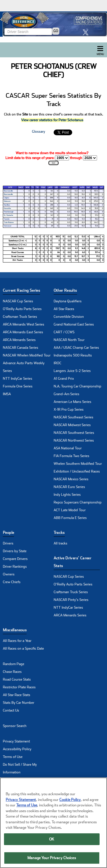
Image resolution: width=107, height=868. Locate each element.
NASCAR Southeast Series (73, 417)
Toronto (7, 219)
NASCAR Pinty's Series (71, 600)
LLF (101, 187)
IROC (57, 363)
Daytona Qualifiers (68, 301)
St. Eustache (8, 215)
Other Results (65, 290)
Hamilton (7, 205)
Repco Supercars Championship (78, 502)
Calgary (6, 198)
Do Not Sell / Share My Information (20, 768)
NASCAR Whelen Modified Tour (27, 355)
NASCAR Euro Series (69, 487)
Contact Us (11, 710)
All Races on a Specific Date (23, 648)
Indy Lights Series (67, 495)
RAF (88, 187)
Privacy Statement (16, 741)
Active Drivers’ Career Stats (73, 562)
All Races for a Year (17, 641)
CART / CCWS (64, 332)
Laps (50, 187)
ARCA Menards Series (19, 340)
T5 (32, 187)
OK (52, 841)
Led (56, 187)
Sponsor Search (15, 726)
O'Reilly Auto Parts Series (22, 309)
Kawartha (7, 208)
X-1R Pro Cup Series (69, 409)
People (8, 533)
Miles (95, 187)
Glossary (39, 132)
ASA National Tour (68, 448)
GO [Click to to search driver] (56, 31)
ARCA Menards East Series (23, 332)
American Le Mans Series (72, 402)
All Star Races (64, 309)
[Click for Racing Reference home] (53, 24)
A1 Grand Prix (64, 379)
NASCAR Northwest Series (74, 440)
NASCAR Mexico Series (71, 479)
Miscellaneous (15, 630)
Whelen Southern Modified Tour (78, 464)
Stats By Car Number (19, 703)
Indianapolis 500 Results (73, 355)
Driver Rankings (15, 567)
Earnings (65, 187)
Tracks (59, 533)
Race (21, 187)
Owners (9, 574)
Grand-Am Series (66, 394)
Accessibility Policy (17, 749)
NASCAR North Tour (69, 340)
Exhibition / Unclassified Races (77, 471)
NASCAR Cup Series (18, 301)
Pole (43, 187)
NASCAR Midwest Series (72, 425)
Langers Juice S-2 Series (72, 371)
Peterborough (9, 212)
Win (27, 187)
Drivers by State (15, 551)
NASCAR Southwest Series (74, 433)
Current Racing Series (21, 290)
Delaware (7, 201)
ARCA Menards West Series (24, 324)
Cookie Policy (70, 801)
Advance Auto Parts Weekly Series (24, 367)
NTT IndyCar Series (18, 379)
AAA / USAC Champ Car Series (76, 348)
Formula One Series (18, 386)
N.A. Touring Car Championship (77, 386)
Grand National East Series (74, 324)
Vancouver (8, 226)
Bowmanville (8, 191)
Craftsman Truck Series (20, 317)
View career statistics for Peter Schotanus (52, 120)
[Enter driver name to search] (28, 32)
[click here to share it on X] (87, 32)
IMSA (7, 394)
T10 (37, 187)
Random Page (14, 664)
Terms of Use (13, 757)
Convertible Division (69, 317)
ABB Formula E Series (70, 518)
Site (10, 187)
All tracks (60, 543)
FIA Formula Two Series (71, 456)
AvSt (75, 187)
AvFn (82, 187)
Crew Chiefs (12, 582)
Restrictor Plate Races (19, 687)
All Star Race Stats (17, 695)
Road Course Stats (17, 679)
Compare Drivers (15, 559)
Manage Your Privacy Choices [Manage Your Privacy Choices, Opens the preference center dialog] (52, 860)
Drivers (8, 543)
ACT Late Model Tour (70, 510)
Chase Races (12, 672)
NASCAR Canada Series (21, 348)
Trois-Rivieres (9, 222)
